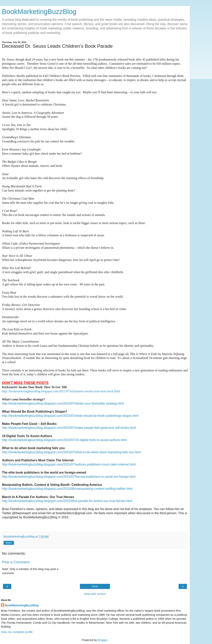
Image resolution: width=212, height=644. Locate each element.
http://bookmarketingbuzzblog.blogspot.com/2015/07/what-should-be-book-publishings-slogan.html (70, 416)
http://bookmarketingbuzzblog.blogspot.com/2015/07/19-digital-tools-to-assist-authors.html (64, 440)
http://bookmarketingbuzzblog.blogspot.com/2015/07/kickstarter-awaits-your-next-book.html (61, 391)
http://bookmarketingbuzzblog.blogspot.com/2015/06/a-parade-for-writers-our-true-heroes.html (67, 501)
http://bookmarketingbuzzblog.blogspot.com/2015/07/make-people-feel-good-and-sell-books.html (69, 428)
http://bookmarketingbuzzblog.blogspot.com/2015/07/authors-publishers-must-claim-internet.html (69, 464)
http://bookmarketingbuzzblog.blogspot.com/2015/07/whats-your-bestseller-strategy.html (63, 403)
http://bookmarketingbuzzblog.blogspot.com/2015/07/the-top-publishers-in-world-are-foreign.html (69, 477)
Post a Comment (16, 562)
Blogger (103, 640)
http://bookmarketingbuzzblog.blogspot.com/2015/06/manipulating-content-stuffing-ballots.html (67, 489)
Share (9, 543)
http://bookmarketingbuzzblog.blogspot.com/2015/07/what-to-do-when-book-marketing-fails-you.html (71, 452)
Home (95, 586)
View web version (95, 594)
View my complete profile (17, 632)
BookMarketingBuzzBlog (39, 12)
